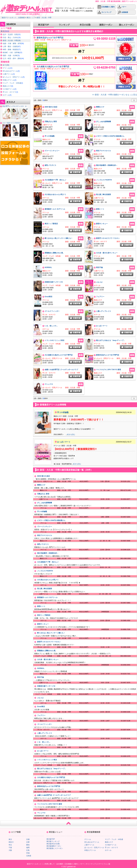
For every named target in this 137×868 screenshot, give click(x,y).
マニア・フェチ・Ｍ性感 (12, 83)
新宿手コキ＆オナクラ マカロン (108, 238)
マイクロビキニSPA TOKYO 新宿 (108, 370)
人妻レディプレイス (104, 311)
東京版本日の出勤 (53, 844)
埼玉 (10, 845)
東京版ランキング (53, 841)
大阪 (10, 850)
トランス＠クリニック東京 (55, 340)
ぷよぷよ (99, 282)
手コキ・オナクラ (9, 92)
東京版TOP (44, 25)
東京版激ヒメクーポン (55, 848)
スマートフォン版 (104, 864)
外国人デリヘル (9, 80)
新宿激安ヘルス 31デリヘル (55, 209)
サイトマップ (105, 12)
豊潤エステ (100, 107)
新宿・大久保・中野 (44, 18)
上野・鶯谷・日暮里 (10, 47)
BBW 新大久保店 (51, 107)
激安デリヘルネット (34, 864)
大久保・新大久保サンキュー (107, 253)
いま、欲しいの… (51, 326)
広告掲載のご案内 (106, 7)
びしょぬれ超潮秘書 (104, 122)
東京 (3, 31)
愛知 (28, 845)
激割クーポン (106, 25)
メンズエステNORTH (104, 180)
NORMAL (48, 267)
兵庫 (28, 842)
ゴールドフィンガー (52, 311)
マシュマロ (49, 384)
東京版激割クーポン (54, 846)
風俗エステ (7, 86)
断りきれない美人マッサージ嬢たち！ (59, 238)
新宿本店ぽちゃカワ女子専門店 (50, 38)
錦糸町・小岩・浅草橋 (11, 53)
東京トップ (31, 18)
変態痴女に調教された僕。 (55, 253)
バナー (122, 7)
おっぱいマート (102, 326)
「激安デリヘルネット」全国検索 (12, 18)
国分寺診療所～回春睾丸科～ (107, 165)
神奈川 (11, 842)
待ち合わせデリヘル (10, 71)
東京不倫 (99, 267)
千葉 (10, 848)
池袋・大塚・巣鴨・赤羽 (12, 44)
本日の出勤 (85, 25)
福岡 (28, 848)
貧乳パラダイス (50, 165)
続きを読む (71, 434)
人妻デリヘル (8, 74)
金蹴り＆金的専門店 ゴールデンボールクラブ (61, 370)
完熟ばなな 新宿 (51, 122)
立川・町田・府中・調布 (12, 59)
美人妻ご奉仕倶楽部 (104, 194)
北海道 (29, 856)
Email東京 (49, 297)
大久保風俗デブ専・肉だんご (55, 180)
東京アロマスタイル (104, 151)
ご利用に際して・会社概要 (53, 864)
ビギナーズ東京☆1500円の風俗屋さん (110, 136)
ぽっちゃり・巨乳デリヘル (13, 77)
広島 (28, 850)
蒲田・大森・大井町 (10, 56)
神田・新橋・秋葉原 (10, 50)
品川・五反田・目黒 (10, 35)
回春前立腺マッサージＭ (54, 282)
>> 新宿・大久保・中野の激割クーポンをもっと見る (115, 95)
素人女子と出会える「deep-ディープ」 (111, 340)
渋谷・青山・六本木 (10, 38)
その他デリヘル (9, 89)
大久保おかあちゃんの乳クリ (55, 194)
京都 (28, 839)
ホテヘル (6, 95)
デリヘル (6, 68)
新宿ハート (100, 209)
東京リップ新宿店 (51, 224)
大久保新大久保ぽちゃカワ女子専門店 (53, 67)
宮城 (28, 853)
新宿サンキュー (102, 224)
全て (5, 65)
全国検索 (123, 12)
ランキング (64, 25)
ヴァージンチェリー (52, 151)
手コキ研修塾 (50, 136)
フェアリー (100, 297)
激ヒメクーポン (127, 25)
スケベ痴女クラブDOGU (11, 123)
